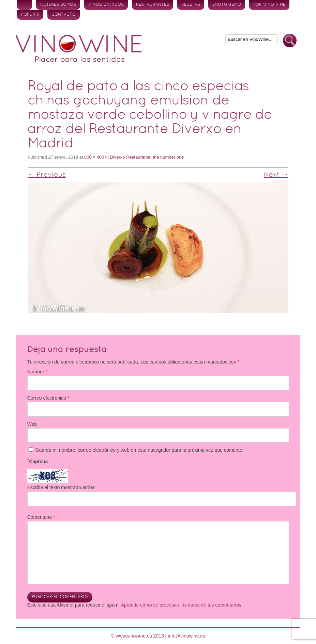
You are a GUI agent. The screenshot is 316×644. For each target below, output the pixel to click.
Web (32, 424)
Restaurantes (153, 5)
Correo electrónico (48, 398)
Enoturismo (227, 5)
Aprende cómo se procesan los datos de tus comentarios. (182, 605)
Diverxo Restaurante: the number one (147, 157)
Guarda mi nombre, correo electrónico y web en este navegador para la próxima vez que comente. (140, 450)
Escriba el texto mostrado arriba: (62, 487)
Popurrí (30, 15)
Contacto (64, 15)
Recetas (191, 5)
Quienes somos (58, 5)
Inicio (25, 5)
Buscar (290, 41)
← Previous (47, 175)
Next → (276, 175)
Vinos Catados (106, 5)
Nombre (37, 372)
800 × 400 (94, 157)
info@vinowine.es (186, 636)
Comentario (41, 517)
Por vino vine (269, 5)
